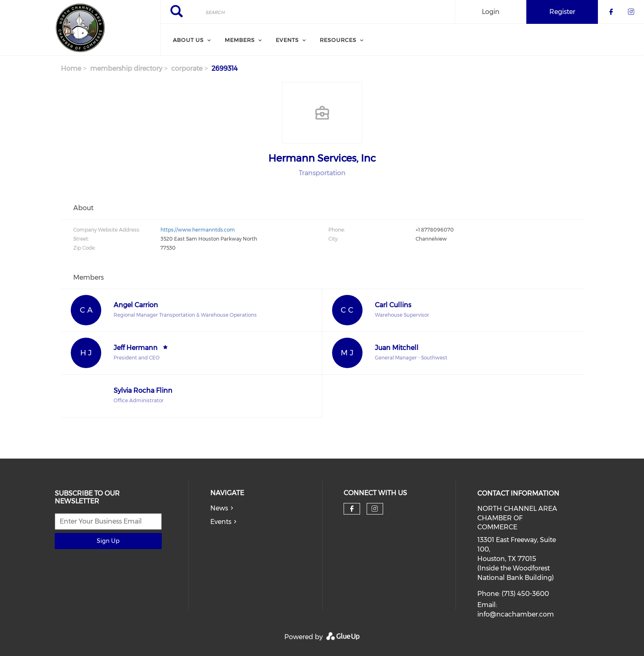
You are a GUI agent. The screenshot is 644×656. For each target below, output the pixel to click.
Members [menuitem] (240, 40)
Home (71, 68)
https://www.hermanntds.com (198, 230)
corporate (187, 68)
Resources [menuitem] (338, 40)
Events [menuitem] (287, 40)
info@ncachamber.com (516, 614)
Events (221, 522)
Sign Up (108, 541)
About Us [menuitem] (188, 40)
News (219, 508)
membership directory (126, 68)
